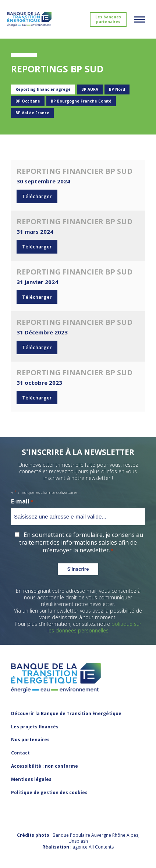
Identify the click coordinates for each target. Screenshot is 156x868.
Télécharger (37, 196)
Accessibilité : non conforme (45, 766)
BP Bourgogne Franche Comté (81, 101)
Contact (20, 753)
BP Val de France (32, 113)
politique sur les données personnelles (94, 627)
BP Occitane (28, 101)
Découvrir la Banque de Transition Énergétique (66, 713)
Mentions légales (31, 779)
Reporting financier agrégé (43, 89)
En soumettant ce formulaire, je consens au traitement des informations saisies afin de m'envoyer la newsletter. (81, 542)
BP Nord (117, 89)
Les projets (35, 727)
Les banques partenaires (108, 19)
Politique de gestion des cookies (49, 792)
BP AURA (90, 89)
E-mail (22, 501)
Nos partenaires (30, 740)
